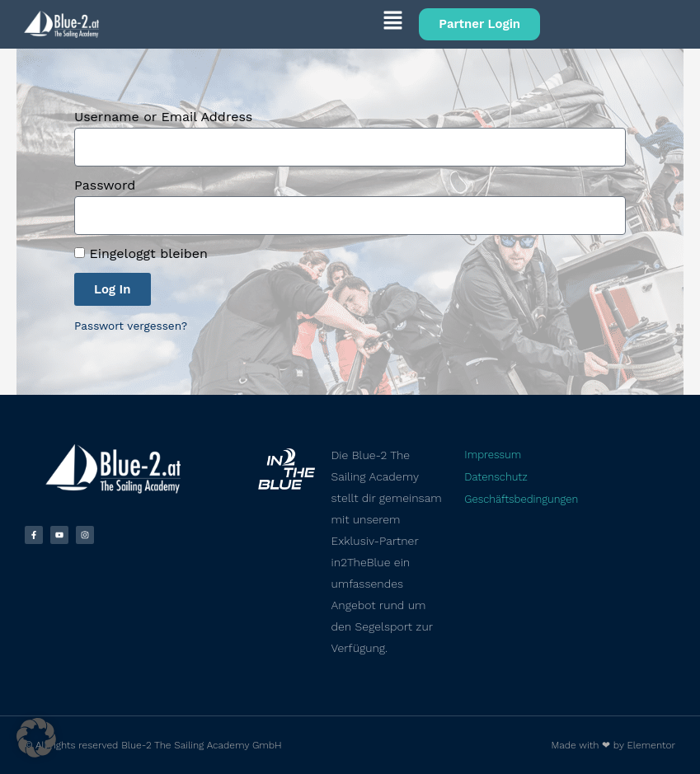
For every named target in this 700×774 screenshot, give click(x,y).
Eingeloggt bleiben (141, 253)
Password (105, 185)
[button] (259, 23)
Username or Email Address (163, 117)
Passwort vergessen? (131, 326)
